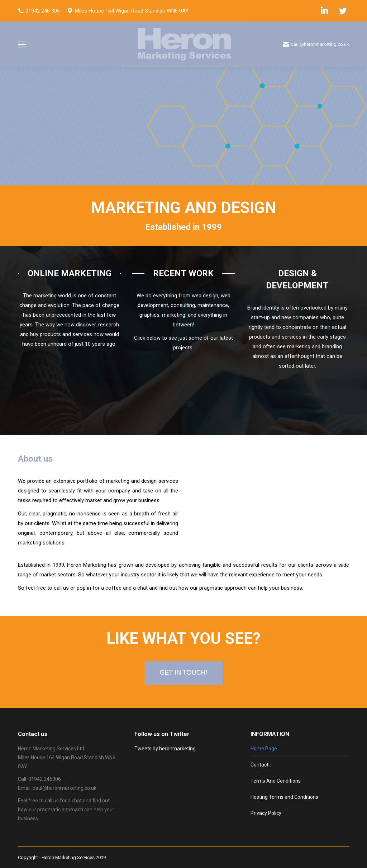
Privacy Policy (266, 813)
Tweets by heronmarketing (165, 749)
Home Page (264, 749)
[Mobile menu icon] (22, 44)
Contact (259, 765)
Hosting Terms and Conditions (284, 797)
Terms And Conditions (276, 781)
